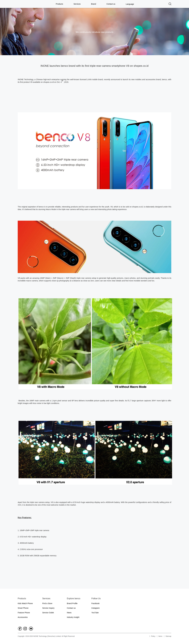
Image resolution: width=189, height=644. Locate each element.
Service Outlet (48, 613)
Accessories (23, 617)
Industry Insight (73, 617)
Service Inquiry (48, 608)
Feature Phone (24, 613)
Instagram (96, 608)
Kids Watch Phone (25, 603)
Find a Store (47, 603)
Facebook (95, 603)
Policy (153, 636)
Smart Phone (23, 608)
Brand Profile (72, 603)
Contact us (111, 4)
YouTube (95, 613)
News (69, 613)
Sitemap (168, 636)
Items (160, 636)
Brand (94, 4)
